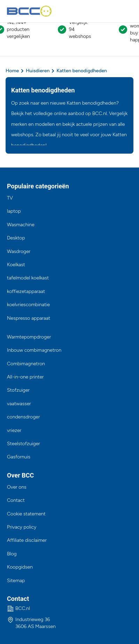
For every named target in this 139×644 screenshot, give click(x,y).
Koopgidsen (20, 567)
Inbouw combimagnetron (34, 350)
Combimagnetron (26, 364)
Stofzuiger (18, 390)
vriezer (14, 430)
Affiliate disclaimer (27, 540)
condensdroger (23, 417)
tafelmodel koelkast (28, 278)
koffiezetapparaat (26, 291)
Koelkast (16, 265)
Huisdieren (38, 71)
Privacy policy (22, 527)
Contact (16, 500)
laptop (14, 211)
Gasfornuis (19, 457)
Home (12, 71)
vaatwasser (19, 404)
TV (10, 198)
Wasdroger (19, 251)
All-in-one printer (25, 377)
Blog (12, 554)
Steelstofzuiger (24, 444)
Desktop (16, 238)
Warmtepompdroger (29, 337)
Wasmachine (21, 225)
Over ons (17, 487)
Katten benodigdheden (82, 71)
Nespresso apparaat (29, 318)
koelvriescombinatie (28, 305)
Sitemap (16, 581)
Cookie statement (26, 514)
